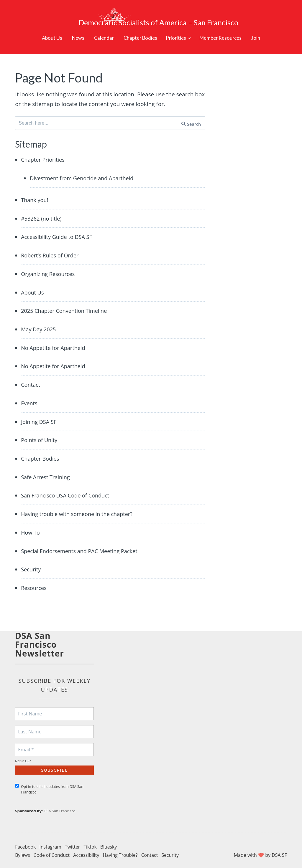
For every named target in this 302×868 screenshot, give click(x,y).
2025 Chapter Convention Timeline (66, 305)
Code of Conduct (52, 852)
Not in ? (23, 758)
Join (262, 29)
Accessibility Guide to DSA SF (58, 230)
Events (29, 398)
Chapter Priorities (44, 152)
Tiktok (91, 844)
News (73, 29)
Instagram (51, 844)
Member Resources (225, 29)
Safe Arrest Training (47, 473)
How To (31, 528)
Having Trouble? (122, 852)
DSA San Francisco (60, 808)
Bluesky (110, 844)
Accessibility (87, 852)
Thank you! (35, 193)
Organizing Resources (49, 267)
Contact (31, 379)
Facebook (26, 844)
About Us (46, 29)
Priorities (177, 29)
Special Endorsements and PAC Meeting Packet (82, 547)
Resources (34, 584)
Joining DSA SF (40, 417)
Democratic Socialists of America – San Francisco (168, 13)
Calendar (100, 29)
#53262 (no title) (42, 211)
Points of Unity (40, 435)
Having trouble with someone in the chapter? (79, 510)
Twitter (73, 844)
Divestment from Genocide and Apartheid (84, 171)
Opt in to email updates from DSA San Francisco (49, 786)
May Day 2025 (39, 323)
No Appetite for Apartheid (55, 342)
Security (31, 566)
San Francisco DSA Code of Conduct (67, 491)
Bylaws (23, 852)
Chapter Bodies (138, 29)
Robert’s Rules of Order (51, 249)
